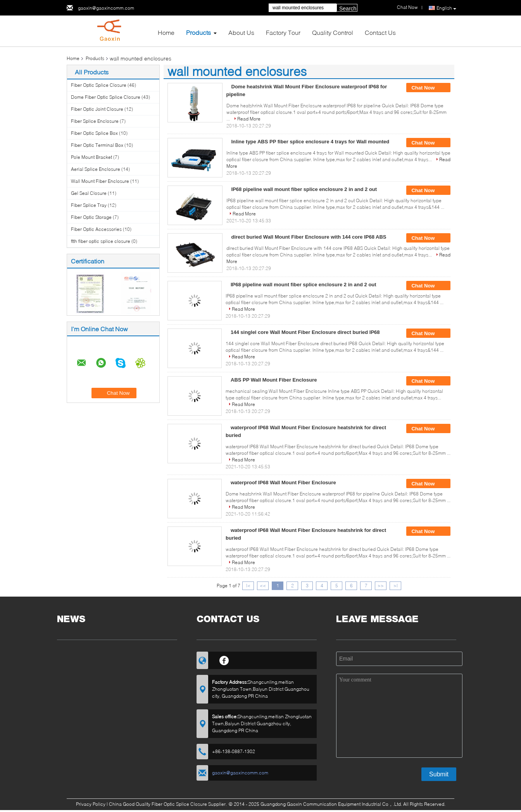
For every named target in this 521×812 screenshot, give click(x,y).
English (446, 8)
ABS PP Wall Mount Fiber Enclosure (274, 380)
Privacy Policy (91, 804)
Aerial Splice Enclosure (96, 169)
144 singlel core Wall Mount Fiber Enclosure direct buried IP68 (305, 332)
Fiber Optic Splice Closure (99, 85)
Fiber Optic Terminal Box (97, 145)
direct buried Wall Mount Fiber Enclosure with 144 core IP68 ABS (309, 237)
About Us (241, 32)
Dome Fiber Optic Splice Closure (106, 97)
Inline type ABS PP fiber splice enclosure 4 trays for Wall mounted (311, 142)
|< (248, 586)
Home (166, 32)
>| (396, 586)
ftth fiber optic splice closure (101, 241)
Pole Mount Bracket (91, 157)
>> (381, 586)
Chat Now (428, 88)
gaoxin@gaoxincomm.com (106, 8)
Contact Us (380, 32)
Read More (249, 119)
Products (198, 32)
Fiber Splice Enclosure (95, 121)
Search (348, 9)
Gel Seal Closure (89, 193)
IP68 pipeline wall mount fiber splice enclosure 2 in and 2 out (304, 189)
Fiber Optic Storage (91, 217)
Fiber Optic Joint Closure (97, 109)
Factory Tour (283, 32)
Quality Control (333, 32)
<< (263, 586)
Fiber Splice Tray (89, 205)
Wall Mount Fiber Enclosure (100, 181)
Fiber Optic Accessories (96, 229)
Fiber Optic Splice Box (94, 133)
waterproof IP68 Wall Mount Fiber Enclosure (283, 483)
